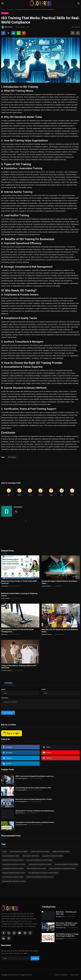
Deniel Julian (18, 507)
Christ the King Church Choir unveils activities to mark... (34, 788)
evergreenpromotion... (22, 825)
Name (3, 689)
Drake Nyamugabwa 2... (22, 778)
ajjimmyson (4, 634)
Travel (4, 852)
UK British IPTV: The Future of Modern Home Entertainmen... (35, 811)
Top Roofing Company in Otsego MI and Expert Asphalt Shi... (67, 935)
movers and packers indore (11, 856)
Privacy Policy (74, 975)
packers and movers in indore (40, 852)
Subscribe (35, 958)
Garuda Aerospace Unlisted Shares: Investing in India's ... (60, 582)
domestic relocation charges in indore (14, 873)
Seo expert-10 (60, 916)
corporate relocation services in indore (66, 864)
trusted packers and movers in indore (14, 864)
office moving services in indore (36, 868)
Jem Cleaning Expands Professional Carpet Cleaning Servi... (17, 631)
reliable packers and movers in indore (40, 864)
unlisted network (46, 586)
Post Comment (8, 713)
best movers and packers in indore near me (40, 877)
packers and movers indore (61, 852)
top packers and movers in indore (53, 856)
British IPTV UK (20, 813)
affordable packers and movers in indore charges (43, 873)
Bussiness (10, 9)
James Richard (60, 938)
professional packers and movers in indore (62, 868)
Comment (5, 698)
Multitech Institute (47, 634)
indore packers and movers (31, 856)
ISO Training (12, 457)
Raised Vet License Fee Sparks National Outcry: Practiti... (34, 799)
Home (3, 9)
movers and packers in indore (19, 852)
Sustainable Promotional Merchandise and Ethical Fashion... (35, 822)
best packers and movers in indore (13, 860)
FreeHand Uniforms (7, 670)
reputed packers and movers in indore (14, 881)
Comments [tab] (8, 683)
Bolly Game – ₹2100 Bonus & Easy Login (66, 913)
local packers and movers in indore (13, 868)
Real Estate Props (61, 927)
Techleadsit (4, 586)
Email (44, 689)
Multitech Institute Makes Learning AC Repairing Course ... (19, 595)
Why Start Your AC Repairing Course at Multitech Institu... (60, 631)
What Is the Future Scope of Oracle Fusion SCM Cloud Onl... (19, 582)
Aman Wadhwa (5, 598)
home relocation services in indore (13, 877)
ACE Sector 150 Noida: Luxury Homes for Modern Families (67, 924)
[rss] (9, 938)
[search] (79, 3)
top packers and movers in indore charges (40, 860)
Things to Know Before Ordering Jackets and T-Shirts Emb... (19, 667)
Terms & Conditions (60, 975)
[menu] (2, 3)
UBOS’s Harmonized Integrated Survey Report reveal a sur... (35, 776)
